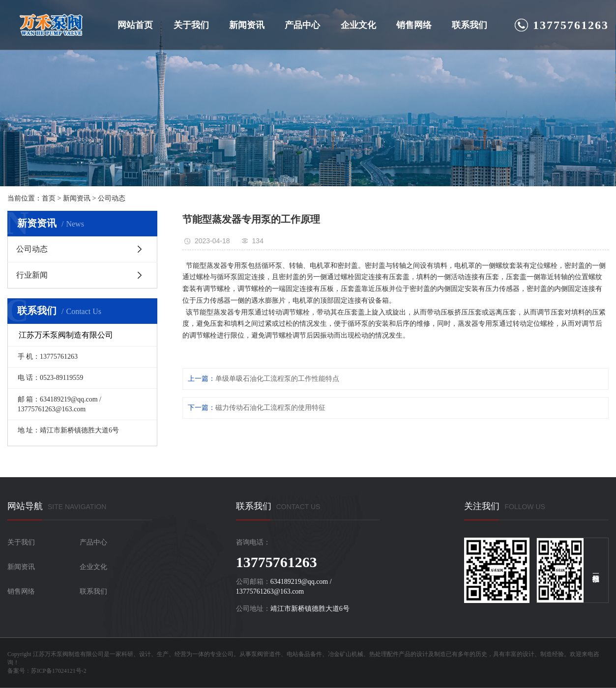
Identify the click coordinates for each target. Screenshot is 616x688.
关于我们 (191, 25)
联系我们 (469, 25)
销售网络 (414, 25)
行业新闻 (32, 275)
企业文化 (358, 25)
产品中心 (302, 25)
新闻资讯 (247, 25)
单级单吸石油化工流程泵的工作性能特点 (277, 379)
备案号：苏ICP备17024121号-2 (47, 671)
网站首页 (135, 25)
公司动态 (112, 198)
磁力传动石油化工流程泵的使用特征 (270, 408)
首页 (49, 198)
